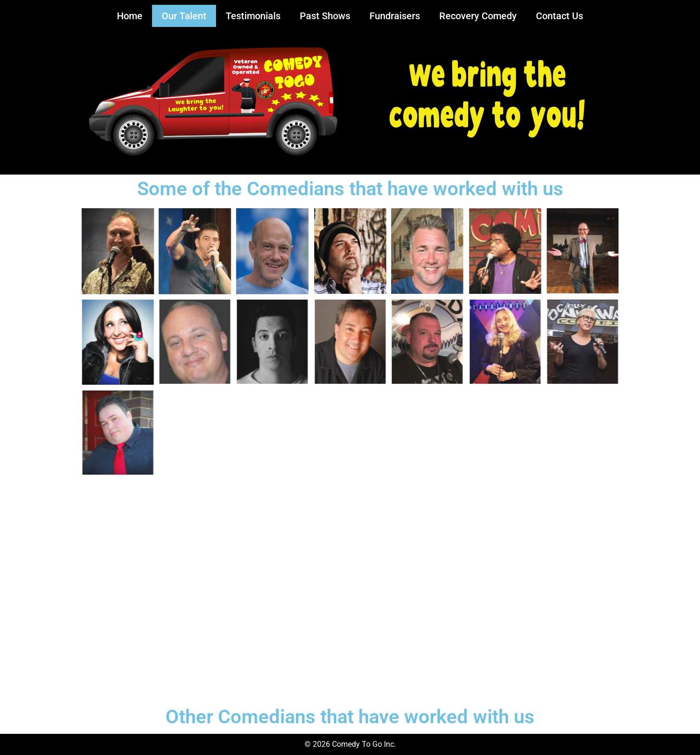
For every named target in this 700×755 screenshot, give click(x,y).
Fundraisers (395, 16)
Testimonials (253, 16)
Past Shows (325, 16)
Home (130, 16)
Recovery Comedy (478, 16)
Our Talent (184, 16)
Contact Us (560, 16)
